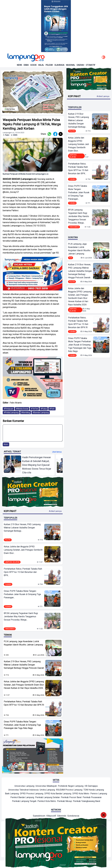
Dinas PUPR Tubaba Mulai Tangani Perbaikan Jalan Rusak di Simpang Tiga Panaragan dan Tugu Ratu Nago (22, 725)
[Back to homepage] (26, 57)
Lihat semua (57, 452)
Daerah (80, 65)
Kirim (6, 444)
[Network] (39, 816)
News (19, 65)
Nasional (71, 65)
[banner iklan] (33, 92)
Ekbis (26, 65)
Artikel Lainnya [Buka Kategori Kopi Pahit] (55, 511)
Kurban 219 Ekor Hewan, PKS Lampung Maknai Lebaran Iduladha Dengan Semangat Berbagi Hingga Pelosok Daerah (24, 665)
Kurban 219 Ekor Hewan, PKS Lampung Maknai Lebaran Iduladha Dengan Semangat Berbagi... (22, 528)
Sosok (33, 65)
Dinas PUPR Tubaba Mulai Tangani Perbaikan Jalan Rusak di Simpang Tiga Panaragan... (22, 594)
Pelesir (49, 65)
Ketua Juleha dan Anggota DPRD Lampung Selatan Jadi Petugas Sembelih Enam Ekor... (23, 550)
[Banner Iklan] (56, 26)
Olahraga (59, 65)
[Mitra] (24, 786)
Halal (41, 65)
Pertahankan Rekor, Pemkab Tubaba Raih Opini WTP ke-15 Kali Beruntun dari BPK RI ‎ (24, 703)
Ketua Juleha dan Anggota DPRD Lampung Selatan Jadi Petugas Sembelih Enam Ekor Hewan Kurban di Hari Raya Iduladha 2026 (24, 685)
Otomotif (90, 65)
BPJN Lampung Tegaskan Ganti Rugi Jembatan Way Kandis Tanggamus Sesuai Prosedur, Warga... (21, 616)
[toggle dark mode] (103, 57)
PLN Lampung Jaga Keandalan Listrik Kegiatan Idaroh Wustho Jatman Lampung (23, 643)
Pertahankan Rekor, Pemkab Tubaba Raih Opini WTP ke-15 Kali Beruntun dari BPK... (23, 572)
